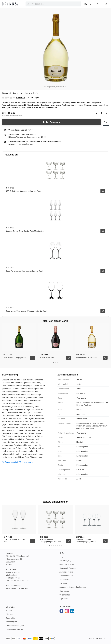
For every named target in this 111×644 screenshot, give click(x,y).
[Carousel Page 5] (57, 545)
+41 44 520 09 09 (13, 572)
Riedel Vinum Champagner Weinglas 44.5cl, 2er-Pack (26, 311)
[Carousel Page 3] (57, 363)
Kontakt (9, 610)
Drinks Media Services (15, 629)
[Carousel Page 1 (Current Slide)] (54, 363)
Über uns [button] (10, 607)
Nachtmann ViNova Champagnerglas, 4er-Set (86, 541)
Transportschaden (66, 576)
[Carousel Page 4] (55, 545)
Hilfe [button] (62, 553)
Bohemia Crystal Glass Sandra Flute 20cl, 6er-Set (25, 231)
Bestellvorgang (65, 560)
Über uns (9, 614)
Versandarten (65, 595)
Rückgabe (63, 583)
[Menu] (22, 4)
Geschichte (10, 618)
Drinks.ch (100, 638)
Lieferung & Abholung (68, 568)
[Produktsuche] (28, 4)
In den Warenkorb (52, 122)
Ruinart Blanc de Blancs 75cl (87, 357)
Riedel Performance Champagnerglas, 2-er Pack (24, 271)
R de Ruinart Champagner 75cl (15, 357)
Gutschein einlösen (67, 564)
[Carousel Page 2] (55, 363)
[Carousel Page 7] (61, 545)
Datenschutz (64, 591)
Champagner (28, 418)
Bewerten (20, 98)
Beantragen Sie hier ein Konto (21, 144)
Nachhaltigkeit (11, 622)
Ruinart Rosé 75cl (47, 357)
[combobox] (53, 4)
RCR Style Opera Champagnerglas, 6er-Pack (23, 191)
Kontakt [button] (10, 553)
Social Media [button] (65, 606)
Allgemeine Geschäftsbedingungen (73, 587)
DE (86, 4)
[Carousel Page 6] (59, 545)
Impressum (64, 599)
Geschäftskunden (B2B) (15, 626)
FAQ (61, 557)
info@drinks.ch (12, 575)
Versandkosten (65, 580)
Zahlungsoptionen (66, 572)
